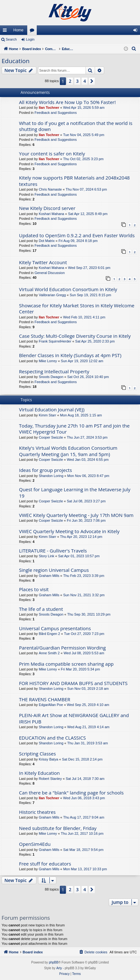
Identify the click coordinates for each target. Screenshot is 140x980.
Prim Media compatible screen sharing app (66, 664)
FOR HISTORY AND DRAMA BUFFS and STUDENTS (73, 683)
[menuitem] (134, 49)
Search (11, 39)
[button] (92, 81)
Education (16, 61)
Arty (59, 968)
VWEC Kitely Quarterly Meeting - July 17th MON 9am (76, 515)
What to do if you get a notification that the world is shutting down (76, 126)
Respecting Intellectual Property (54, 371)
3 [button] (77, 81)
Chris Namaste (50, 189)
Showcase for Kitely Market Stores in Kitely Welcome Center (77, 308)
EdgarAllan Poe (51, 705)
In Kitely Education (39, 773)
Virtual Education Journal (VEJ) (52, 409)
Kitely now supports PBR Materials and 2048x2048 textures (74, 181)
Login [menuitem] (137, 31)
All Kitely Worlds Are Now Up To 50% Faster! (67, 102)
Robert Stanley (50, 779)
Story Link (46, 556)
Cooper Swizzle (51, 437)
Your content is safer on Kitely (52, 154)
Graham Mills (49, 576)
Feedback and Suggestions (56, 113)
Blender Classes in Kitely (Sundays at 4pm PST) (70, 355)
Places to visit (34, 589)
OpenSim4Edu (35, 844)
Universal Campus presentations (55, 628)
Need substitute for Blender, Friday (58, 828)
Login (30, 39)
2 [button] (70, 81)
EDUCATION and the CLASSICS (52, 738)
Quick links (6, 31)
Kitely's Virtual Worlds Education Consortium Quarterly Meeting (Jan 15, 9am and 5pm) (68, 451)
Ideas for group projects (45, 470)
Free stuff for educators (45, 864)
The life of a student (41, 609)
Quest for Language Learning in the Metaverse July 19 (75, 492)
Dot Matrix (47, 241)
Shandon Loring (51, 476)
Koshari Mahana (51, 214)
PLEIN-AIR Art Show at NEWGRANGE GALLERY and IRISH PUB (74, 718)
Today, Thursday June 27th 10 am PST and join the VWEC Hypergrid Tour (74, 429)
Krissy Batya (48, 759)
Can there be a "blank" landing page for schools (71, 793)
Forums (33, 31)
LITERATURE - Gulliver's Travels (53, 551)
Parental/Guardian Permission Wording (62, 648)
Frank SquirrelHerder (55, 341)
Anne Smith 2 (49, 653)
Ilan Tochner (49, 108)
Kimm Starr (47, 415)
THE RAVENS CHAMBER (45, 699)
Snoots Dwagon (51, 377)
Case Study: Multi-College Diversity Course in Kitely (75, 336)
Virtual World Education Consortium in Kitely (68, 289)
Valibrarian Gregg (52, 295)
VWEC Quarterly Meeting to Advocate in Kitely (69, 531)
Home (18, 30)
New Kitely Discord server (47, 208)
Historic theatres (37, 812)
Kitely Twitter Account (43, 262)
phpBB (54, 962)
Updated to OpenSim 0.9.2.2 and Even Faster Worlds (77, 235)
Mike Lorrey (48, 361)
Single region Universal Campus (54, 570)
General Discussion (50, 273)
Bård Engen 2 (49, 634)
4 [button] (85, 81)
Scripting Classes (37, 754)
